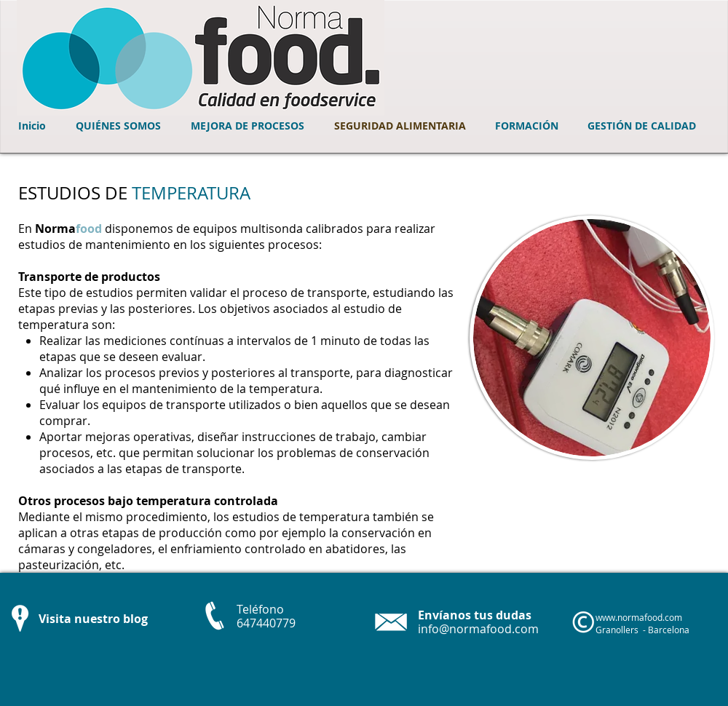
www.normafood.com (639, 617)
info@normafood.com (478, 629)
